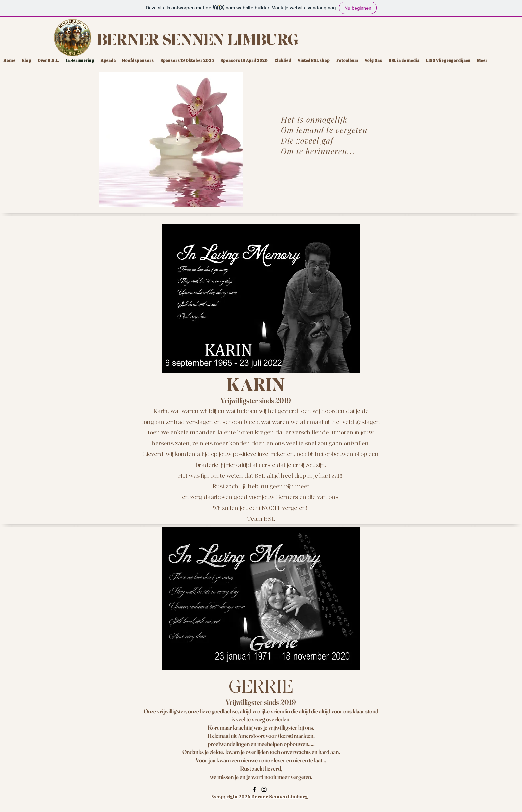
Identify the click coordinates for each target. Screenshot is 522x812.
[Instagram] (264, 789)
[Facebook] (254, 789)
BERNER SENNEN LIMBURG (198, 40)
